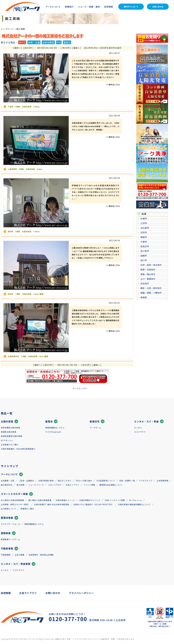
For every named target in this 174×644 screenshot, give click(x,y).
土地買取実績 (162, 481)
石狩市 (144, 232)
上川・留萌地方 (148, 279)
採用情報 (109, 7)
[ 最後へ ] (77, 48)
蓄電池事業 (9, 518)
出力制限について (8, 509)
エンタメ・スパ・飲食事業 (18, 564)
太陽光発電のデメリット (90, 500)
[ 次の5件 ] (66, 48)
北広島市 (145, 228)
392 (51, 48)
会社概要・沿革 (8, 481)
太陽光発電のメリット (65, 500)
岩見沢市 (145, 246)
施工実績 (20, 485)
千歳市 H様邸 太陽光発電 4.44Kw (24, 107)
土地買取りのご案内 (9, 445)
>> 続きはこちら (113, 84)
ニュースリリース (36, 485)
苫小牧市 (145, 251)
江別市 (144, 223)
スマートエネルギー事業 (17, 494)
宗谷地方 (145, 283)
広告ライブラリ (73, 485)
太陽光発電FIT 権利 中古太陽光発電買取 (51, 504)
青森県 (144, 297)
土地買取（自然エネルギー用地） (15, 504)
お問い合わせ (156, 7)
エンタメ (138, 428)
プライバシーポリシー (81, 593)
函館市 (144, 256)
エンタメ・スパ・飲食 (149, 421)
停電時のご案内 (27, 509)
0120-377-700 (68, 619)
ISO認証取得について (106, 481)
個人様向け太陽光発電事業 (40, 500)
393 (55, 48)
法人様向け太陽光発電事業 (12, 500)
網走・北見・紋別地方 (151, 288)
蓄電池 (67, 42)
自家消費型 (48, 42)
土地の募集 (20, 555)
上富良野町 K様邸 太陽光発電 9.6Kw (25, 169)
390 (43, 48)
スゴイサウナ (140, 432)
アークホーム (95, 428)
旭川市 (144, 260)
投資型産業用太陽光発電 (11, 436)
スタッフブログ (55, 485)
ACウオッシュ (7, 440)
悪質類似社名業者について (111, 485)
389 (39, 48)
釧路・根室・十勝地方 (151, 293)
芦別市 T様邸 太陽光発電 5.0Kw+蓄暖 (26, 294)
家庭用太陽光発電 (8, 432)
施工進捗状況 (7, 485)
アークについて (12, 474)
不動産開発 (6, 555)
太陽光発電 (9, 421)
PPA (59, 42)
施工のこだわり (65, 481)
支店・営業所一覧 (127, 481)
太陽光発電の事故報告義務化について (134, 504)
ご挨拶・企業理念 (26, 481)
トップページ (7, 29)
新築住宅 (97, 421)
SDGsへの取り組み (84, 481)
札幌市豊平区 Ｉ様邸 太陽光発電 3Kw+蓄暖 (28, 356)
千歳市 (144, 242)
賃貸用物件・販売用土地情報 (41, 555)
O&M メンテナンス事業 (115, 500)
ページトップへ (80, 388)
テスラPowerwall (53, 432)
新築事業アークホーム (10, 539)
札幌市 (144, 219)
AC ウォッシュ (135, 500)
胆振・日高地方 (148, 269)
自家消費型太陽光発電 (10, 428)
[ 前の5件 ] (28, 48)
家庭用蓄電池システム (55, 428)
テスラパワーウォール (10, 524)
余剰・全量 (34, 42)
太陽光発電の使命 (46, 481)
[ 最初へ (17, 48)
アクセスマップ (146, 481)
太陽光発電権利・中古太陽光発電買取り (18, 449)
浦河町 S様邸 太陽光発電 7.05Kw (24, 231)
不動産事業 (9, 549)
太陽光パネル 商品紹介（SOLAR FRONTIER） (93, 504)
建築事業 (8, 533)
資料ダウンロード (129, 7)
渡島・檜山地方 (148, 274)
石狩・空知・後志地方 (151, 265)
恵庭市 (144, 237)
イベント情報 (89, 485)
